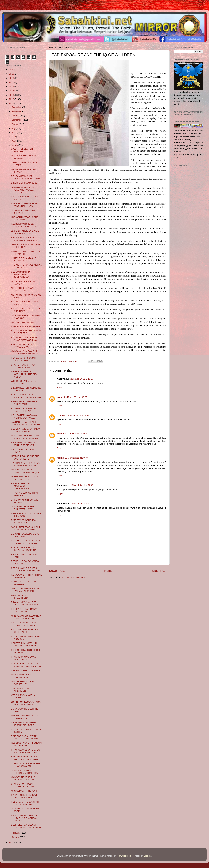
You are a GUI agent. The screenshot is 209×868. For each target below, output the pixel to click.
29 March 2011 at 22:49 (82, 485)
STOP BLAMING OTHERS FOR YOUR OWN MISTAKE (26, 569)
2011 (12, 103)
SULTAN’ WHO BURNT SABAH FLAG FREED (26, 332)
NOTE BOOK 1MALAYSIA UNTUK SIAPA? (24, 289)
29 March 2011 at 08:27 (76, 397)
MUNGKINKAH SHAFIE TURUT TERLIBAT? (23, 508)
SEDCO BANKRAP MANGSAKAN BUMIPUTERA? (20, 274)
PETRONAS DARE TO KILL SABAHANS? (25, 583)
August (15, 124)
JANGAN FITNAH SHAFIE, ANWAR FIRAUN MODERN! (26, 423)
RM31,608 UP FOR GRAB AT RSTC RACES (25, 631)
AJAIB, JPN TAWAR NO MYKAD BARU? (23, 346)
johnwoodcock (124, 856)
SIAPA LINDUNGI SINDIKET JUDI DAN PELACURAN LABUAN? (25, 818)
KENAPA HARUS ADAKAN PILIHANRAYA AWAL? (24, 416)
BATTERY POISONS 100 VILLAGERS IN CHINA (23, 521)
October (16, 116)
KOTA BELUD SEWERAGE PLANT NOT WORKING (24, 339)
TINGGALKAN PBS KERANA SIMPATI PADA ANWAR (25, 464)
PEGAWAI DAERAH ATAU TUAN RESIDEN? (24, 410)
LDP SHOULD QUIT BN (23, 322)
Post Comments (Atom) (74, 577)
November (17, 111)
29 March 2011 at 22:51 (82, 503)
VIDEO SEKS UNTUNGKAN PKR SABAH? (25, 403)
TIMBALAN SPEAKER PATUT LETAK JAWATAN (26, 765)
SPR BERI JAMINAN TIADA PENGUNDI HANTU (25, 205)
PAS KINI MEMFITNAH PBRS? (26, 670)
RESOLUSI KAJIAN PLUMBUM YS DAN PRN (26, 744)
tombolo (61, 415)
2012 (12, 99)
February (16, 833)
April (14, 141)
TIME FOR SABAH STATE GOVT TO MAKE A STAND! (26, 737)
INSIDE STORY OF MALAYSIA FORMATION (26, 253)
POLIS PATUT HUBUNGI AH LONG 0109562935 (25, 803)
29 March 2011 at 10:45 (76, 434)
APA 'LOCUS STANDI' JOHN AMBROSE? (25, 303)
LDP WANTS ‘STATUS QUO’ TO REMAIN (25, 218)
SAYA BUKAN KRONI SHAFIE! (26, 326)
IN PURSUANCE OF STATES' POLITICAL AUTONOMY (26, 751)
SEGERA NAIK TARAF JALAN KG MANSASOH (26, 430)
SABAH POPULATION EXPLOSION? (22, 150)
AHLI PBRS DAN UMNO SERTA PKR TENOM (23, 444)
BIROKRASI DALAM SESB (24, 183)
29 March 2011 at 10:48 (76, 458)
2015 (12, 87)
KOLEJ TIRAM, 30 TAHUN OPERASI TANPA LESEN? (25, 644)
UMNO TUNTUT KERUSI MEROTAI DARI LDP (23, 778)
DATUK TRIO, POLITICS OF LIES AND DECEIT (25, 478)
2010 (12, 842)
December (17, 107)
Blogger (148, 856)
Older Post (159, 571)
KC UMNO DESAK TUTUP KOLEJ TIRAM (24, 610)
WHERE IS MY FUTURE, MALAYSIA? (23, 382)
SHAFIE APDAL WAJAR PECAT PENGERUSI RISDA (26, 396)
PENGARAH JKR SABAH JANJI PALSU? (24, 359)
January (16, 837)
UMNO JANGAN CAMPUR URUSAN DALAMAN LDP (25, 352)
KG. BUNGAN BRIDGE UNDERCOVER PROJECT (25, 225)
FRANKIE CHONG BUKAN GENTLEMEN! (24, 658)
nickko (60, 434)
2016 (12, 82)
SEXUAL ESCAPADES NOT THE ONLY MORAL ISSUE (25, 772)
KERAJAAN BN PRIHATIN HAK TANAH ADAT (26, 576)
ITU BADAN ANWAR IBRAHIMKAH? (21, 676)
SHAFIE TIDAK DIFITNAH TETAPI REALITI (24, 366)
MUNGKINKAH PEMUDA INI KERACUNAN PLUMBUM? (25, 437)
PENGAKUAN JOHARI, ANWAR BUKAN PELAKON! (26, 177)
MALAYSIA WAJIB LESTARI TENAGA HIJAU (25, 717)
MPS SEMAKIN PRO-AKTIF (25, 791)
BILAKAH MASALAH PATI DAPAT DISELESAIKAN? (25, 603)
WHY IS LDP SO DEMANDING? (20, 597)
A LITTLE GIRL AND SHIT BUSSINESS (24, 259)
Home (108, 571)
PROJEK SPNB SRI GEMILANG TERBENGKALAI (21, 486)
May (14, 137)
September (17, 120)
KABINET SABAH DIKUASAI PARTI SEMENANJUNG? (25, 758)
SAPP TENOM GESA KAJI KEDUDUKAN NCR (24, 796)
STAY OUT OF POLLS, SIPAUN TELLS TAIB (23, 785)
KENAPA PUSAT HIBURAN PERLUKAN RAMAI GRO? (25, 239)
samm (60, 397)
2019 (12, 74)
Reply (60, 387)
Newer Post (57, 571)
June (14, 132)
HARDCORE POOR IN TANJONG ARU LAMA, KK (25, 471)
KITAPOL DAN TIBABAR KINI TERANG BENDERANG (25, 542)
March (15, 145)
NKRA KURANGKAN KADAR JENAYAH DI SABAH (25, 590)
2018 (12, 78)
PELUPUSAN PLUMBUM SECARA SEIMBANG (23, 724)
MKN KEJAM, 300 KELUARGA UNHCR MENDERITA (26, 617)
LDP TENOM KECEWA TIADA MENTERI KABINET (26, 703)
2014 (12, 91)
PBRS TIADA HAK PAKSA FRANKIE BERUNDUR (24, 624)
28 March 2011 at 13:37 (82, 379)
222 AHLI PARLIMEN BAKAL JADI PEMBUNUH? (25, 232)
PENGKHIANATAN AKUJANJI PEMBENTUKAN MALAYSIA (26, 665)
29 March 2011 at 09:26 (78, 415)
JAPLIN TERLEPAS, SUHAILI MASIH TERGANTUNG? (25, 528)
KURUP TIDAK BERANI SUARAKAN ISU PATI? (24, 549)
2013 (12, 95)
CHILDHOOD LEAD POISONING (21, 690)
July (14, 128)
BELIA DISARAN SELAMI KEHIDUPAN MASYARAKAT (26, 826)
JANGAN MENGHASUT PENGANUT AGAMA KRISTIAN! (23, 190)
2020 (12, 70)
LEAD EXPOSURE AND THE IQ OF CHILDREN (25, 457)
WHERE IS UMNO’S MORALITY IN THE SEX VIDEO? (24, 374)
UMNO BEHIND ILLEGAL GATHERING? (23, 683)
